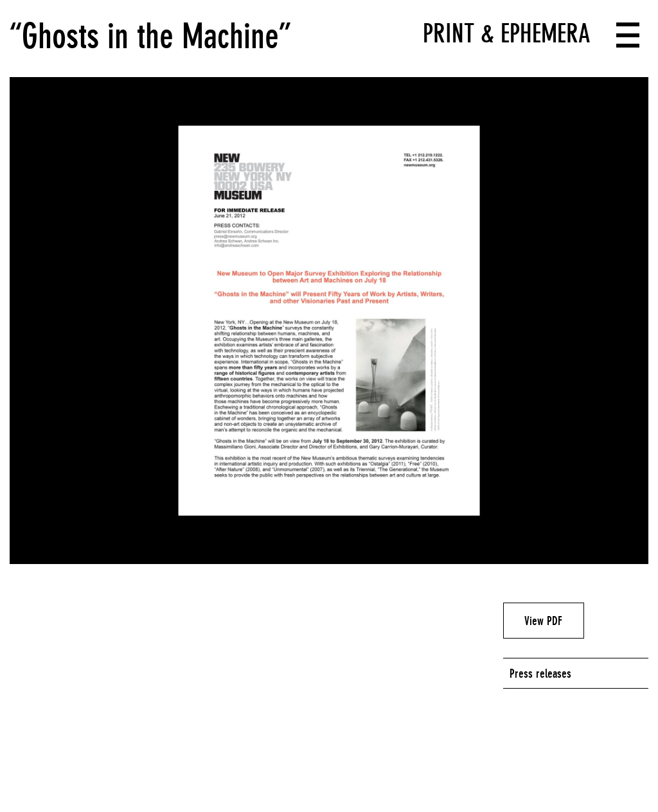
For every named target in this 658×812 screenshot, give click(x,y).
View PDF (543, 621)
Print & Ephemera (507, 33)
